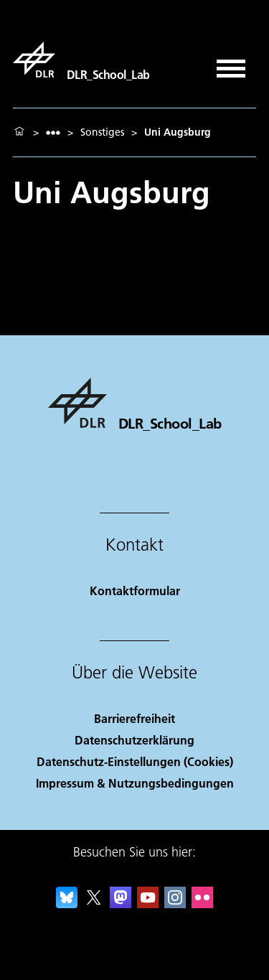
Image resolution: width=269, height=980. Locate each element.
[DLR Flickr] (202, 904)
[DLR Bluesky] (67, 904)
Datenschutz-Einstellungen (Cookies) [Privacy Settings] (135, 761)
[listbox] (53, 132)
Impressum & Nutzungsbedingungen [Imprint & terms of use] (135, 783)
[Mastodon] (121, 904)
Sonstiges (102, 132)
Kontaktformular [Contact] (135, 591)
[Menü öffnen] (231, 64)
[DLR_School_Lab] (81, 60)
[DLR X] (94, 904)
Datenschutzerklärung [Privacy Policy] (134, 740)
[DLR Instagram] (175, 904)
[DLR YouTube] (148, 904)
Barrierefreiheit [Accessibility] (134, 718)
